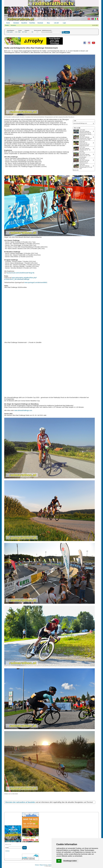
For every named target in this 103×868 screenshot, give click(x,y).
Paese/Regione (11, 30)
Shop (48, 23)
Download (40, 23)
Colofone (50, 865)
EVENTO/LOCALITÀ (47, 30)
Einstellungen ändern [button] (70, 861)
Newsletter (13, 25)
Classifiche (24, 23)
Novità (8, 23)
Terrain (20, 30)
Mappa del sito (43, 865)
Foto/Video (32, 23)
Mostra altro (76, 170)
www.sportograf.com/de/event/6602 (36, 282)
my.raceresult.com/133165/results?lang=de (20, 273)
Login (64, 23)
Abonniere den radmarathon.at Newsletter (20, 802)
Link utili (56, 23)
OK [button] (59, 861)
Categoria (27, 30)
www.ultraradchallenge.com (23, 410)
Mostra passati (38, 30)
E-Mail (7, 848)
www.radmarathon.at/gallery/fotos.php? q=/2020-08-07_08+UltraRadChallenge (21, 278)
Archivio (7, 851)
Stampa (37, 865)
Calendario (16, 23)
